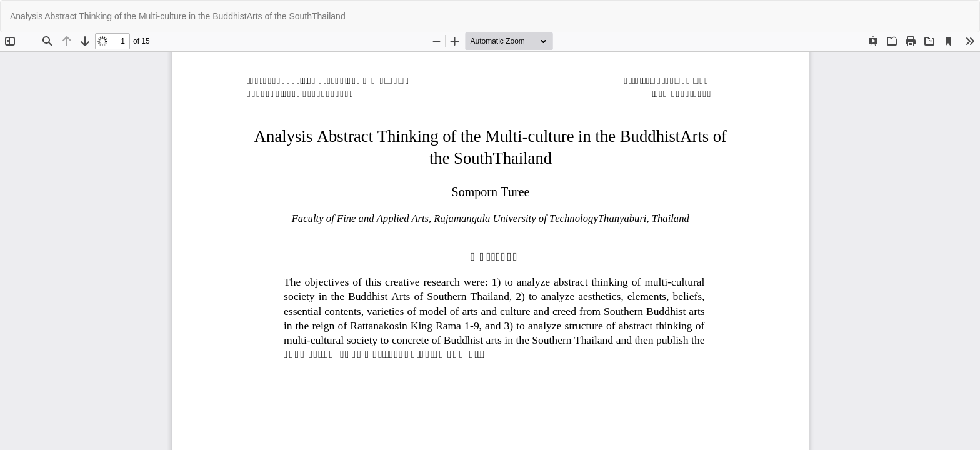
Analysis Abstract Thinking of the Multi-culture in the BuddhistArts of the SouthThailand (178, 16)
